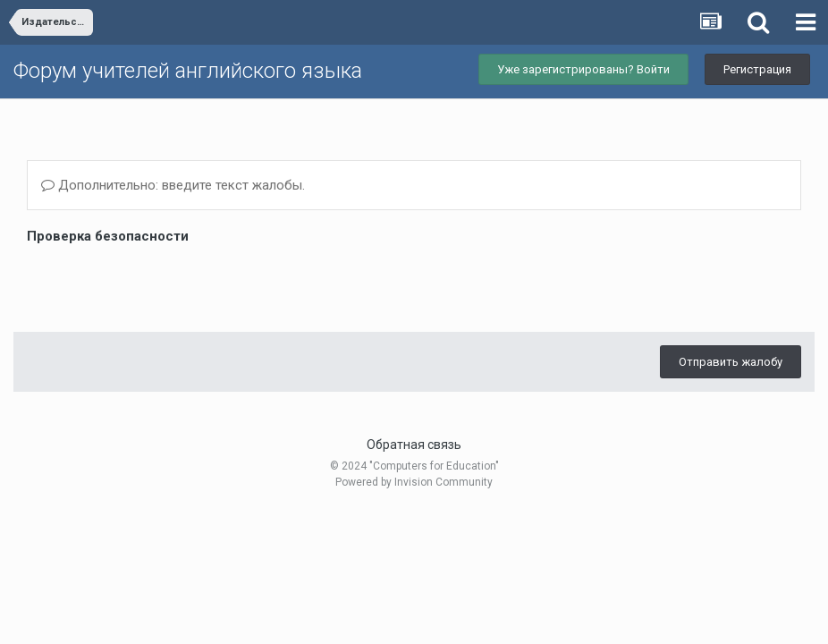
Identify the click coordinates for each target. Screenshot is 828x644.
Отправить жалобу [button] (731, 362)
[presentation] (163, 284)
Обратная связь (414, 445)
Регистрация (757, 69)
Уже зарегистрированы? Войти (583, 69)
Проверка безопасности (108, 236)
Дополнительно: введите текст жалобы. (173, 185)
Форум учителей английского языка (188, 71)
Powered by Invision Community (414, 482)
